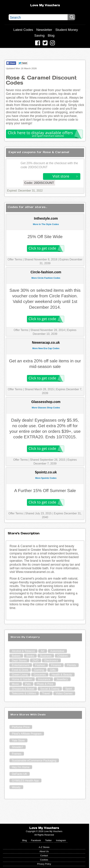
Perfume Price (21, 727)
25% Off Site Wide (45, 237)
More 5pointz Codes (46, 478)
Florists (71, 665)
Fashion (40, 665)
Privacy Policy (44, 864)
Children (63, 656)
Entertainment (21, 665)
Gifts (53, 670)
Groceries (40, 675)
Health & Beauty (62, 675)
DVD (35, 660)
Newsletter (44, 30)
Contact (44, 856)
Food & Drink (20, 670)
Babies (16, 656)
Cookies (44, 860)
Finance (56, 665)
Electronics (51, 660)
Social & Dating (50, 689)
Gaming (39, 670)
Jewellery (62, 679)
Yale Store (18, 741)
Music (16, 684)
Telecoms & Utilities (24, 693)
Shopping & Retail (23, 689)
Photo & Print (45, 684)
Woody (16, 787)
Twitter (48, 840)
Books (30, 656)
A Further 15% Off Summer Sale (45, 491)
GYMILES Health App (25, 781)
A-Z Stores (44, 847)
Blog (51, 35)
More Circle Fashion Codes (46, 278)
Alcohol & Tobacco (23, 651)
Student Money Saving (56, 33)
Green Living (20, 675)
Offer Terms (15, 259)
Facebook (36, 840)
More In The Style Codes (46, 224)
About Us (44, 851)
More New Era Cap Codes (46, 348)
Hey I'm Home (21, 767)
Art (42, 651)
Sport (69, 689)
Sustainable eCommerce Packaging (34, 761)
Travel (46, 693)
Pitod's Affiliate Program (27, 734)
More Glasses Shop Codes (46, 408)
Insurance (44, 679)
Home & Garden (22, 679)
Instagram (61, 840)
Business (46, 656)
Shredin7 (17, 747)
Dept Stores (19, 660)
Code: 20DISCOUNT (39, 183)
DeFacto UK (19, 774)
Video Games (64, 693)
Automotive (57, 651)
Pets (28, 684)
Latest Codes (23, 30)
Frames (17, 754)
